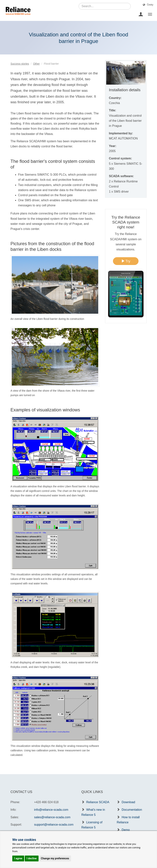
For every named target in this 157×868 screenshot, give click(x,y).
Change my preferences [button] (55, 858)
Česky (150, 5)
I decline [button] (32, 858)
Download (128, 802)
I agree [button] (18, 858)
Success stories (20, 64)
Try (126, 261)
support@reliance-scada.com (54, 825)
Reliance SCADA (98, 802)
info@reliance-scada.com (51, 810)
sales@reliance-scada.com (52, 817)
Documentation (132, 810)
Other (36, 64)
